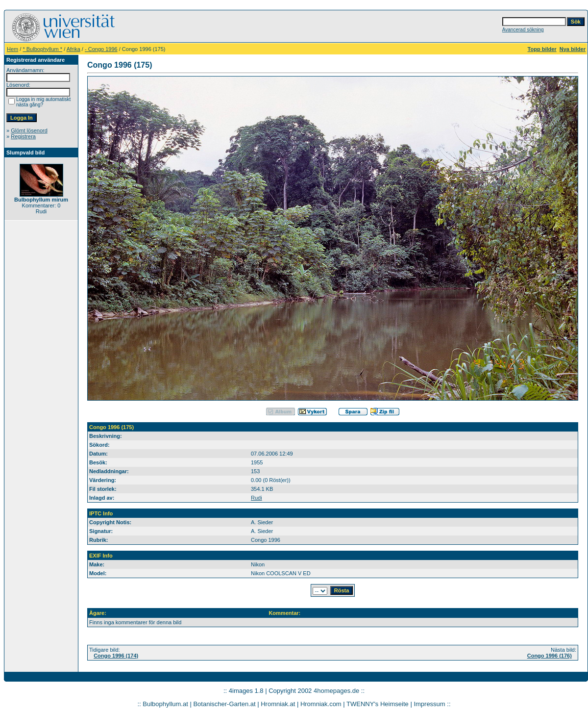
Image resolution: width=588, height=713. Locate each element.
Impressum (429, 704)
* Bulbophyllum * (42, 49)
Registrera (23, 136)
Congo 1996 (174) (116, 656)
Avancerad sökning (523, 30)
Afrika (73, 49)
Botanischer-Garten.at (224, 704)
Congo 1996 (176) (550, 656)
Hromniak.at (278, 704)
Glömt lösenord (29, 130)
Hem (12, 49)
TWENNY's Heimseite (378, 704)
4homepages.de (336, 691)
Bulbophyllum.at (165, 704)
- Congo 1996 (101, 49)
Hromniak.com (321, 704)
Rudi (257, 498)
